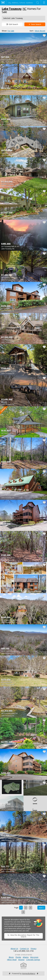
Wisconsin (34, 957)
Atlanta (26, 957)
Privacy (33, 949)
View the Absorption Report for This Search (23, 936)
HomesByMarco (29, 973)
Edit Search (12, 24)
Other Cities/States (24, 955)
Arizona (21, 960)
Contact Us (24, 949)
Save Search (35, 24)
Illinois (11, 957)
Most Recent (40, 31)
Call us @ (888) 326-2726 (24, 951)
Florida (18, 957)
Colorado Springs (33, 960)
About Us (14, 949)
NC (24, 9)
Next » (41, 908)
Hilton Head (12, 960)
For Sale (11, 31)
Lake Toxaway (12, 9)
